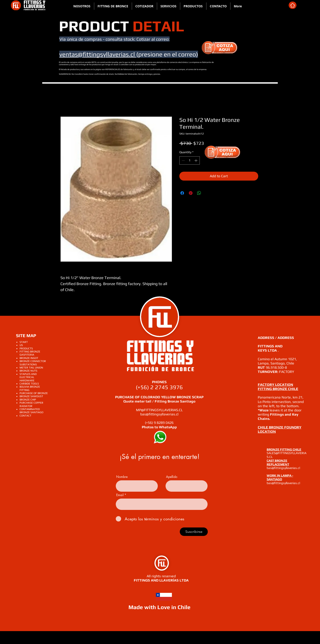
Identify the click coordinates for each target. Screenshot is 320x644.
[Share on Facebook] (182, 193)
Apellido (172, 477)
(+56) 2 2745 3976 (159, 387)
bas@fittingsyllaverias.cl (159, 414)
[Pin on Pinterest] (191, 193)
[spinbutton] (190, 160)
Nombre (122, 477)
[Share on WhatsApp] (199, 193)
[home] (293, 5)
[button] (169, 6)
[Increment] (196, 160)
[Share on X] (208, 193)
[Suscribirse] (194, 532)
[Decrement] (183, 160)
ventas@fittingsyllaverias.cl (98, 54)
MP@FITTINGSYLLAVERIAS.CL (159, 410)
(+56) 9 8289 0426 (159, 423)
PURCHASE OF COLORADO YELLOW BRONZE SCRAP (159, 397)
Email (120, 495)
